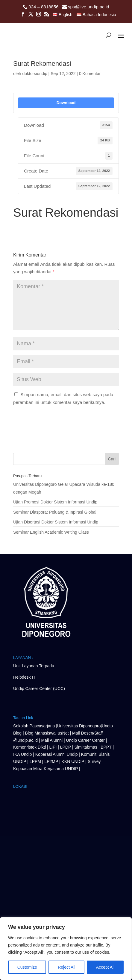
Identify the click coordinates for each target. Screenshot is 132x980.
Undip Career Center (85, 740)
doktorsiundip (35, 74)
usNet (64, 733)
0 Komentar (90, 74)
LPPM (35, 761)
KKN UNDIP (73, 761)
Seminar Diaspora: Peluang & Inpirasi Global (55, 512)
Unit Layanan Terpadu (34, 666)
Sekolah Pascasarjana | (35, 726)
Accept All (105, 967)
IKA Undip (22, 754)
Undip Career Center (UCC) (39, 689)
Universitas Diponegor (78, 726)
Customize (27, 967)
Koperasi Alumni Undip (57, 754)
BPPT (106, 747)
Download (66, 103)
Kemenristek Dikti (29, 747)
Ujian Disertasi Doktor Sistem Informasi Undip (56, 522)
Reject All (66, 967)
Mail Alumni (52, 740)
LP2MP (51, 761)
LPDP (66, 747)
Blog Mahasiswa (40, 733)
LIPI (53, 747)
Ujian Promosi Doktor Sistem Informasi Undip (55, 502)
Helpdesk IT (24, 677)
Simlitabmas (86, 747)
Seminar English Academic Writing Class (51, 532)
